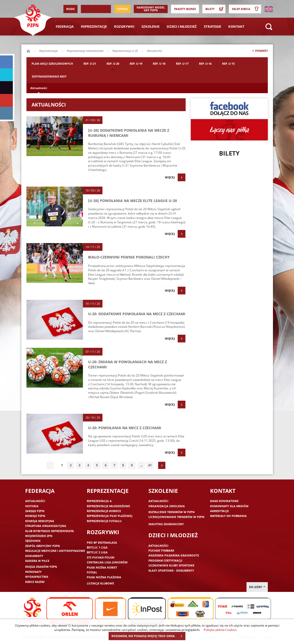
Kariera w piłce (37, 561)
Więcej (175, 177)
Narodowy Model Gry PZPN (151, 9)
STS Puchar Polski (101, 557)
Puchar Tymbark (161, 550)
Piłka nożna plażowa (104, 577)
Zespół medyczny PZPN (42, 546)
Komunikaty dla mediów (229, 506)
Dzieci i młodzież (182, 26)
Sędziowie (33, 541)
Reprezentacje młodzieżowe (85, 51)
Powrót (260, 52)
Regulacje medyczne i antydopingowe (55, 551)
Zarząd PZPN (35, 511)
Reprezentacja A (99, 501)
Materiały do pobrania (228, 516)
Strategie (212, 26)
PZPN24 (122, 9)
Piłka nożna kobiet (102, 567)
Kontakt (236, 26)
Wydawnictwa (37, 577)
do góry (257, 587)
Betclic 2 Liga (97, 552)
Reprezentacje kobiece (104, 511)
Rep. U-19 (136, 64)
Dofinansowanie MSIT (49, 76)
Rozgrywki (124, 26)
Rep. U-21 (90, 64)
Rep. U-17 (182, 64)
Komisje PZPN (35, 516)
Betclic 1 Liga (97, 547)
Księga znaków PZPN (41, 567)
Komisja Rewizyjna (40, 521)
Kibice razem (35, 582)
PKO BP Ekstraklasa (102, 542)
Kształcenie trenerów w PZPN (172, 512)
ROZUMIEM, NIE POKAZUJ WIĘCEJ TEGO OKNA (148, 636)
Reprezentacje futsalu (104, 521)
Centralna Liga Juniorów (107, 562)
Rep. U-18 (159, 64)
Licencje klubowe (100, 583)
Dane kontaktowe (224, 501)
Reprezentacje (94, 26)
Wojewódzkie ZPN (39, 536)
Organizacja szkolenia (167, 506)
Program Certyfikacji (165, 560)
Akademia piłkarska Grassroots (174, 555)
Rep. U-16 (205, 64)
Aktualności (39, 88)
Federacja (65, 26)
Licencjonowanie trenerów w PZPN (176, 517)
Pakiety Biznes (185, 9)
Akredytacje (219, 511)
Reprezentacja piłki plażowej (110, 516)
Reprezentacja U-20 (125, 51)
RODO (70, 9)
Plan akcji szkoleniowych (52, 64)
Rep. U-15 (228, 64)
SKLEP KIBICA (246, 9)
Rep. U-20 (113, 64)
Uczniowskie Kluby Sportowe (171, 565)
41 (150, 465)
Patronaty (33, 572)
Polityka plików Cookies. (220, 630)
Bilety (215, 9)
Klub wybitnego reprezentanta (50, 531)
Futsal (92, 572)
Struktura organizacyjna (46, 526)
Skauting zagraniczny (166, 524)
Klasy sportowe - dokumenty (171, 570)
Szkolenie (150, 26)
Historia (32, 506)
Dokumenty (34, 556)
